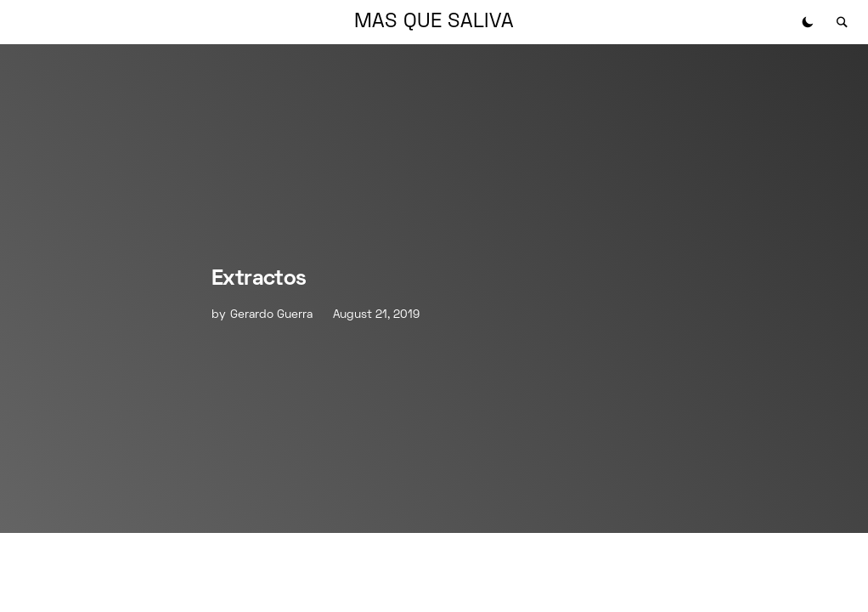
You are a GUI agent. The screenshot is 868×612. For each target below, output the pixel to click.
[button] (808, 22)
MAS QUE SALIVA (434, 22)
